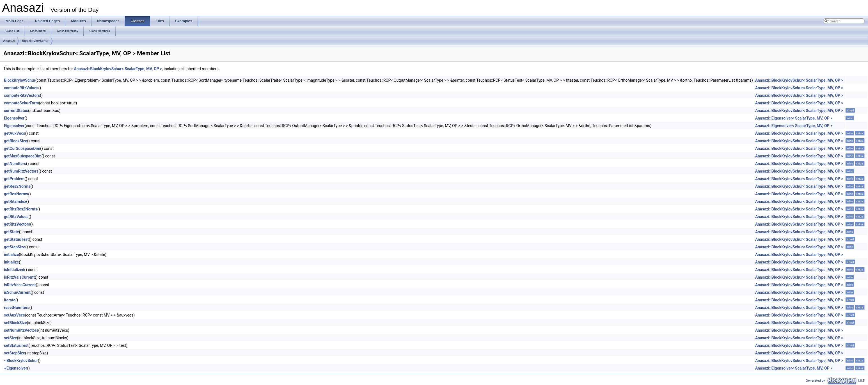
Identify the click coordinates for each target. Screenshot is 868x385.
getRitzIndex (15, 201)
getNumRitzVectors (21, 171)
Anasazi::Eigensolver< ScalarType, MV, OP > (794, 118)
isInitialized (14, 270)
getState (11, 232)
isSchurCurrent (17, 292)
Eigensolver (14, 118)
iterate (10, 300)
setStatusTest (16, 345)
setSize (10, 338)
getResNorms (16, 194)
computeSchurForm (21, 103)
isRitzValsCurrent (19, 277)
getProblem (14, 179)
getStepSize (15, 247)
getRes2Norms (17, 186)
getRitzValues (16, 217)
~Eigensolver (16, 368)
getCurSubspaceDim (22, 148)
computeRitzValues (21, 88)
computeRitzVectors (22, 95)
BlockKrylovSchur (35, 41)
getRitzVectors (17, 224)
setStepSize (14, 353)
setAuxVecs (14, 315)
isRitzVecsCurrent (20, 285)
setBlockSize (15, 323)
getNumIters (15, 164)
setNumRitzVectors (21, 330)
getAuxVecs (14, 133)
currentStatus (16, 111)
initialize (11, 255)
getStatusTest (16, 239)
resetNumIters (17, 308)
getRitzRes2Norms (21, 209)
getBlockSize (16, 141)
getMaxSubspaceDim (23, 156)
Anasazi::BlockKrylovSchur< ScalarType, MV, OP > (118, 69)
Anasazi (9, 41)
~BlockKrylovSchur (21, 361)
